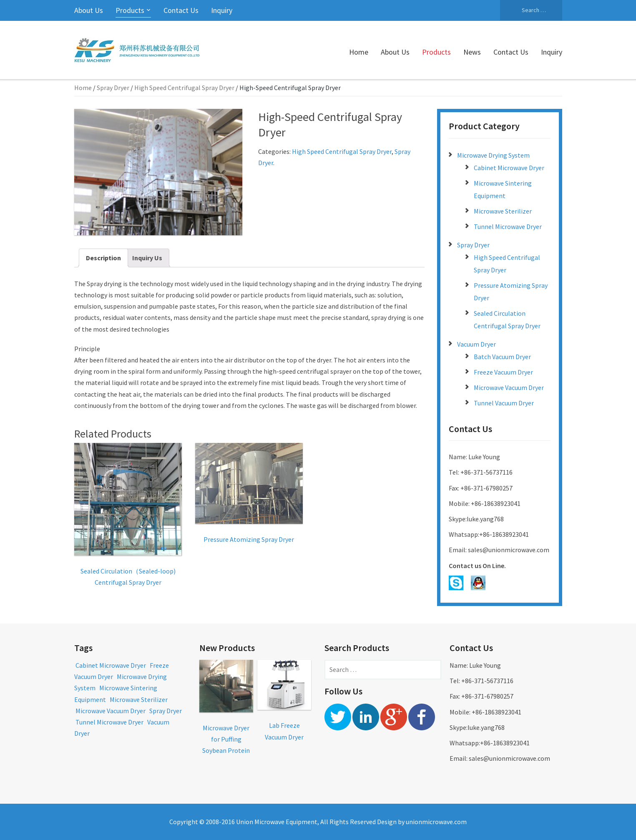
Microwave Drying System (493, 155)
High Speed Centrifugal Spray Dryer (184, 88)
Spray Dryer (113, 88)
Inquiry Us (147, 258)
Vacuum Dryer (476, 344)
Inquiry (222, 10)
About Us (89, 10)
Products (130, 10)
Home (359, 52)
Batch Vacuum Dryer (502, 357)
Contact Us (181, 10)
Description (103, 258)
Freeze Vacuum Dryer (503, 372)
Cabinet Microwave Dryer (509, 168)
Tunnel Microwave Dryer (508, 226)
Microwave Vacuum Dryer (509, 387)
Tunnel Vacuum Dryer (504, 403)
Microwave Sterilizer (503, 211)
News (472, 52)
